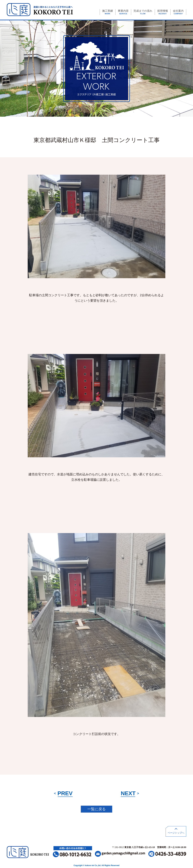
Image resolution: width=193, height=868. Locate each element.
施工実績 (108, 12)
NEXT (130, 793)
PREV (63, 793)
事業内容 (123, 12)
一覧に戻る (97, 809)
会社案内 (178, 12)
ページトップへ (176, 830)
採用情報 (163, 12)
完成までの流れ (143, 12)
